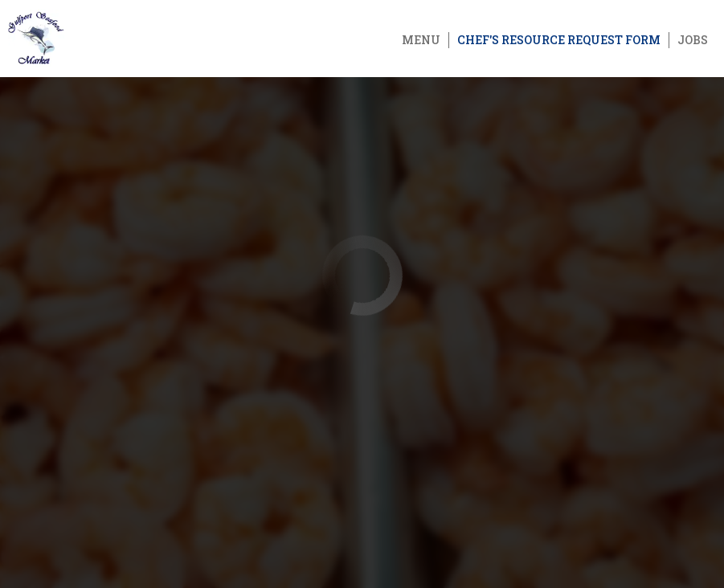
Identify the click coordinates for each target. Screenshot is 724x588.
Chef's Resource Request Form (559, 40)
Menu (421, 40)
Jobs (693, 40)
